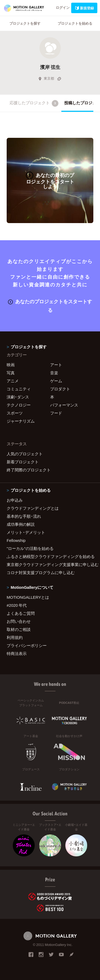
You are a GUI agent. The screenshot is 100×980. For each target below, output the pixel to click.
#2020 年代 (17, 605)
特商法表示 (17, 653)
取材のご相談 (19, 629)
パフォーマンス (64, 405)
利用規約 (15, 637)
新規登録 (84, 8)
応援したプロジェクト (34, 103)
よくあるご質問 (21, 613)
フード (56, 413)
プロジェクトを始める (75, 23)
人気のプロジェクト (25, 454)
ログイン (63, 7)
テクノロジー (19, 405)
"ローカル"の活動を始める (30, 548)
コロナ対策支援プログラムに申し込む (41, 572)
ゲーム (56, 381)
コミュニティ (19, 389)
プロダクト (60, 389)
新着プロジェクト (23, 462)
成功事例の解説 (21, 524)
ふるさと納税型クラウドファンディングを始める (50, 556)
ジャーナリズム (21, 421)
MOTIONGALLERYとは (28, 597)
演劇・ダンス (18, 397)
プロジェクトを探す (25, 23)
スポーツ (15, 413)
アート (56, 365)
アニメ (13, 381)
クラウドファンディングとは (33, 508)
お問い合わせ (19, 621)
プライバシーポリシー (27, 645)
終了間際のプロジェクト (29, 470)
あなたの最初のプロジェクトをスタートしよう (50, 181)
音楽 (54, 373)
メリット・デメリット (26, 532)
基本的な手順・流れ (24, 516)
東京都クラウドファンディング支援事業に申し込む (50, 564)
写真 (11, 373)
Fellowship (16, 540)
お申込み (15, 500)
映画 (11, 365)
